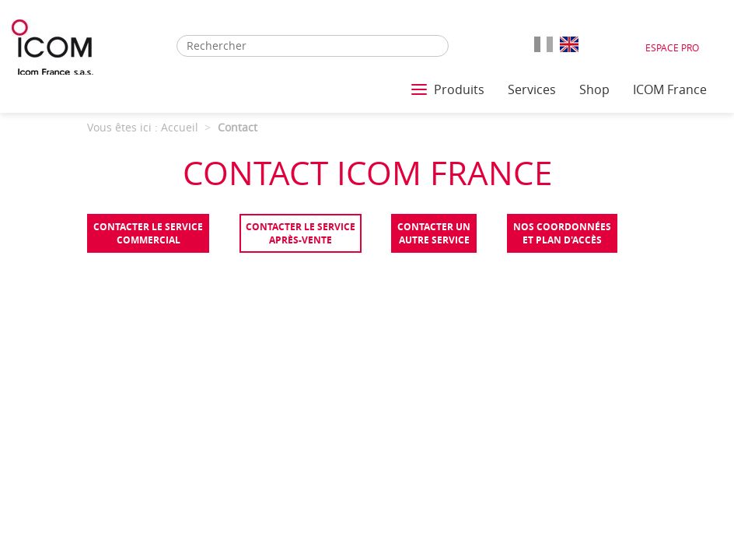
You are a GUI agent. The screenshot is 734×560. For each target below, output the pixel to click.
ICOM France (670, 89)
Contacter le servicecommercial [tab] (148, 233)
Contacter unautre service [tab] (434, 233)
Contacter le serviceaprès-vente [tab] (301, 233)
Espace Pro (672, 47)
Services (532, 89)
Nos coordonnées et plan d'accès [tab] (562, 233)
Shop (594, 89)
